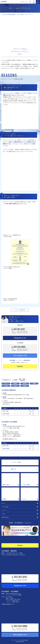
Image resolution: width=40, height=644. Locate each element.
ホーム (3, 503)
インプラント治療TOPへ (20, 310)
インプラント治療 (20, 14)
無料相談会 (20, 545)
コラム (3, 514)
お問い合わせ (5, 517)
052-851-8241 (20, 329)
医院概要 (11, 523)
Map (28, 395)
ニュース (4, 510)
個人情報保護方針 (19, 523)
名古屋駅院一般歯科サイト (9, 439)
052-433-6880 (21, 347)
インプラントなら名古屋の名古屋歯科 (8, 14)
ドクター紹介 (5, 507)
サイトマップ (28, 523)
